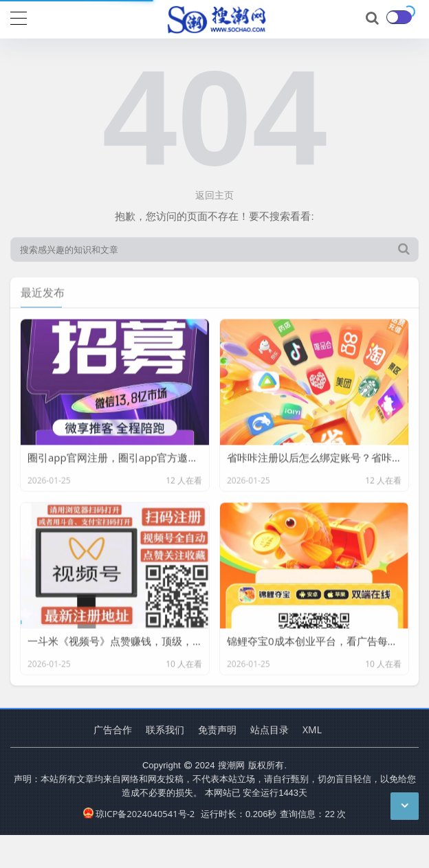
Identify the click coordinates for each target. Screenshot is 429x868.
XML (312, 730)
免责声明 (217, 730)
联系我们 (165, 730)
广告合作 (113, 730)
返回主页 (214, 195)
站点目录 (269, 730)
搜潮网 (231, 765)
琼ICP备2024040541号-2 (139, 814)
